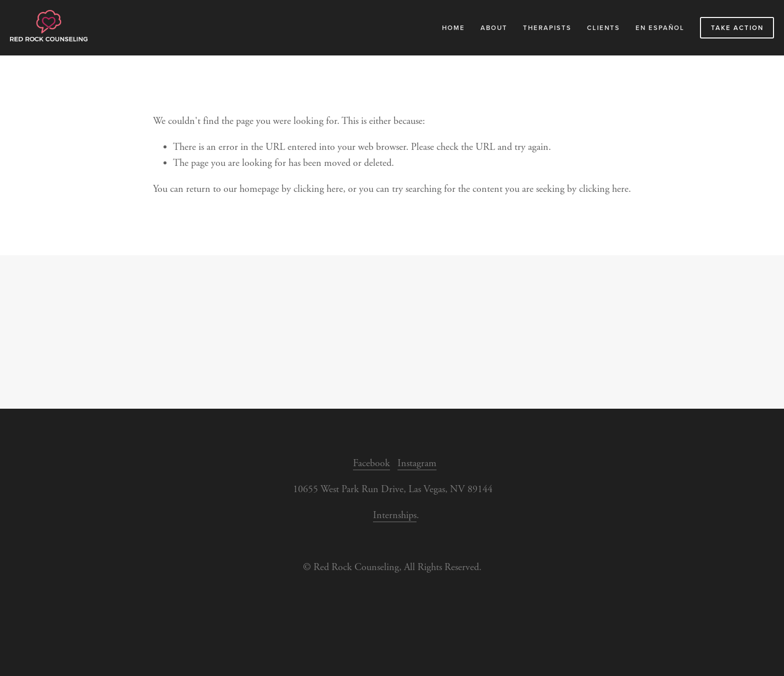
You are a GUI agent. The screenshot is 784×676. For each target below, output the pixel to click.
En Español (660, 28)
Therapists (547, 28)
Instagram (417, 463)
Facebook (371, 463)
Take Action (737, 28)
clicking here (318, 189)
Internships (395, 515)
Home (453, 28)
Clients (603, 28)
